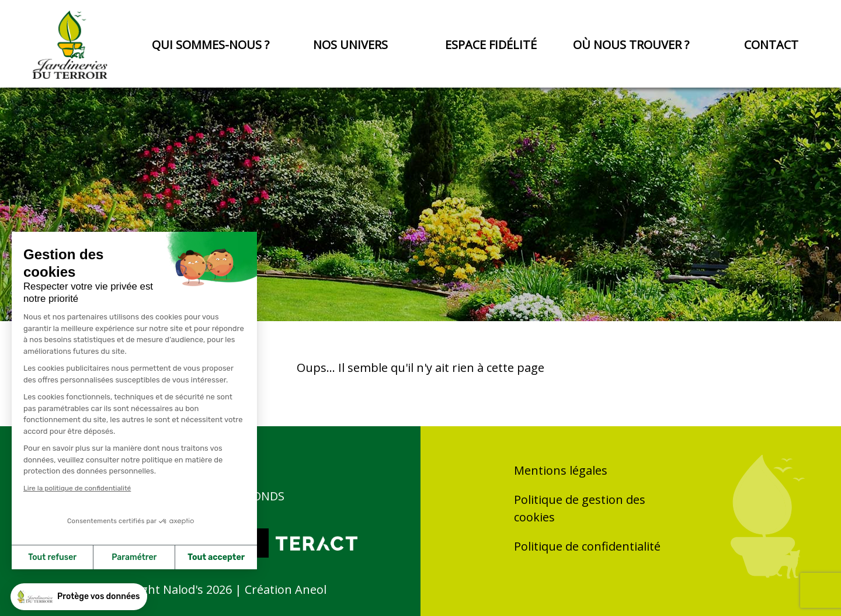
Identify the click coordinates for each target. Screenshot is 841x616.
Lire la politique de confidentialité (77, 488)
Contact (771, 45)
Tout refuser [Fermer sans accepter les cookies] (52, 557)
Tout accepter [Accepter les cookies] (216, 557)
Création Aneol (286, 589)
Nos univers (350, 45)
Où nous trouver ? (631, 45)
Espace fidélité (491, 45)
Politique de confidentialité (587, 546)
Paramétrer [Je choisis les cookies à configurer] (134, 557)
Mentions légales (561, 470)
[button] (79, 597)
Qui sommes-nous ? (211, 45)
